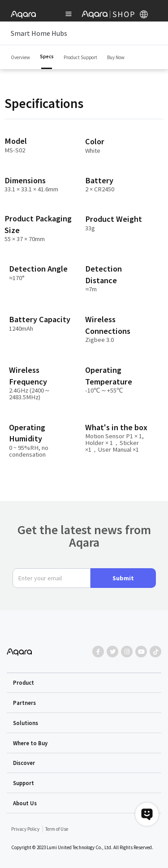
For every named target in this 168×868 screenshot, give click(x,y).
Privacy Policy (25, 829)
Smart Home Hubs (84, 33)
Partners (24, 703)
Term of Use (57, 829)
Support (24, 783)
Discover (24, 763)
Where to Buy (30, 743)
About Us (25, 803)
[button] (84, 683)
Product (24, 682)
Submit (123, 578)
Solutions (26, 723)
